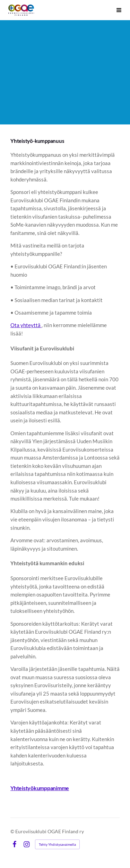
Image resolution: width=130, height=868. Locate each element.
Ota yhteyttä (26, 325)
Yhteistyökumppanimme (40, 788)
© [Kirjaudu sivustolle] (13, 831)
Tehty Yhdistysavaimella (57, 844)
